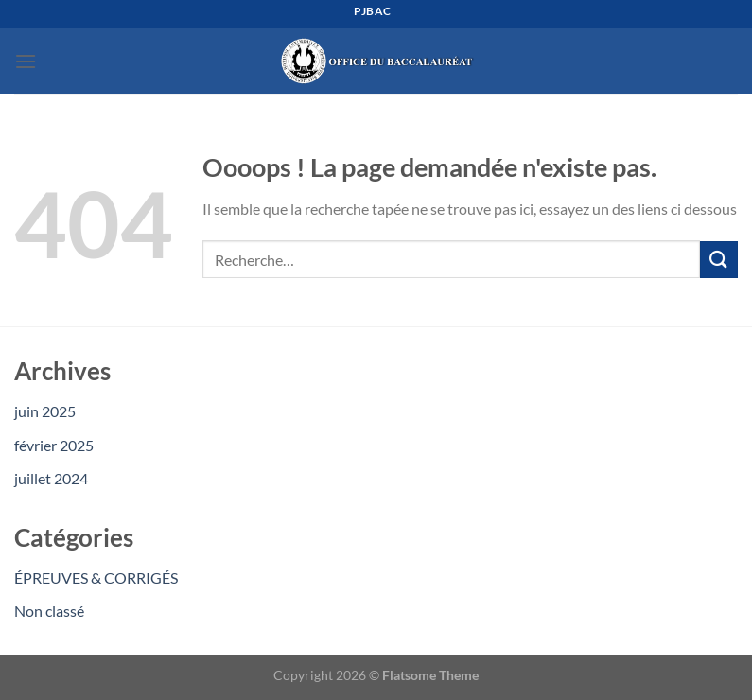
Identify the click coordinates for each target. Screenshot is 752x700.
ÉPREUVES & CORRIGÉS (96, 577)
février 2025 (54, 445)
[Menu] (26, 61)
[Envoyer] (719, 260)
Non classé (49, 611)
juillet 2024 (51, 478)
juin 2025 (45, 411)
